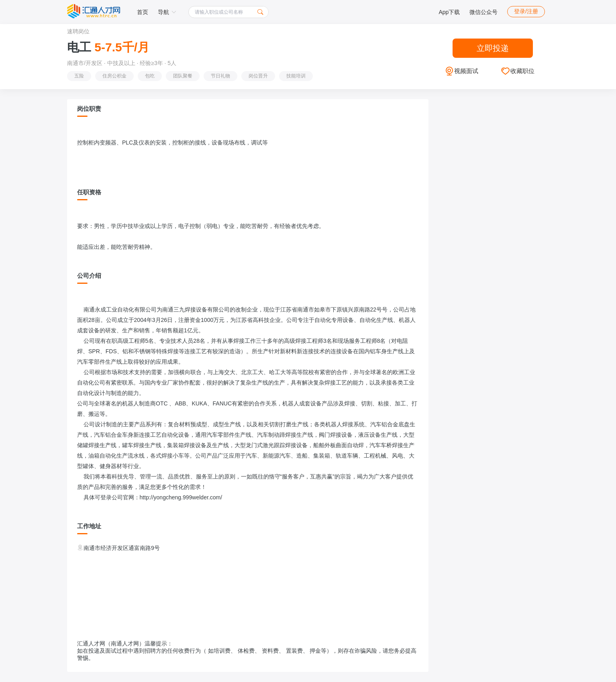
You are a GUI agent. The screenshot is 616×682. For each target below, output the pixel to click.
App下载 (449, 12)
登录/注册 (526, 11)
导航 (167, 12)
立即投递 (493, 48)
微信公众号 (483, 12)
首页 (143, 12)
